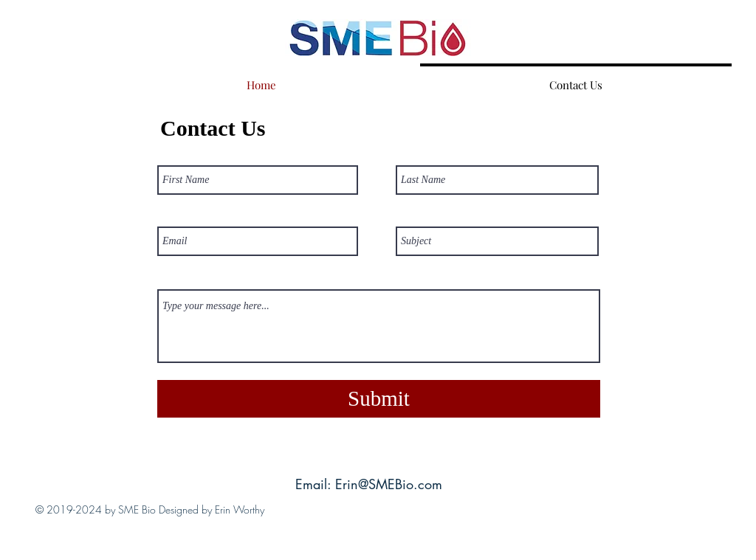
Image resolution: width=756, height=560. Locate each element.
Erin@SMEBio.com (389, 484)
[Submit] (379, 399)
